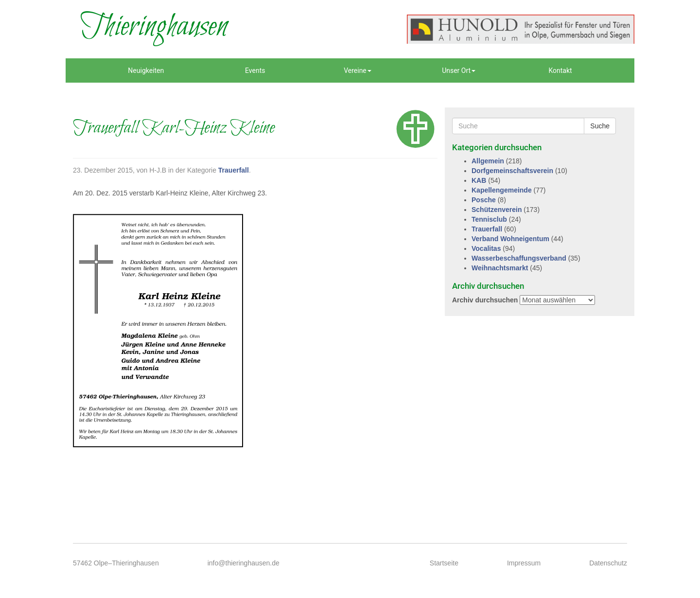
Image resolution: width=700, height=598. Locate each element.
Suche (600, 126)
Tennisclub (489, 219)
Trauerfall (234, 170)
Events (255, 70)
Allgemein (488, 161)
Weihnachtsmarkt (500, 268)
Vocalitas (486, 248)
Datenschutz (608, 563)
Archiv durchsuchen (485, 300)
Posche (484, 200)
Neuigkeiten (146, 70)
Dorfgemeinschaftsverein (512, 171)
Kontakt (560, 70)
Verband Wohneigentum (510, 239)
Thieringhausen (154, 27)
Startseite (444, 563)
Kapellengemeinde (502, 190)
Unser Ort (459, 70)
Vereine (358, 70)
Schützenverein (497, 210)
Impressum (524, 563)
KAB (479, 180)
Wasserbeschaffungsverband (519, 258)
